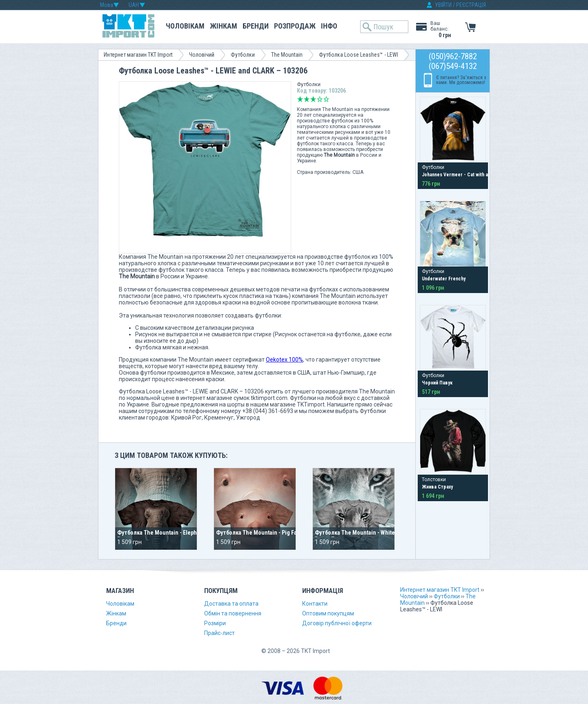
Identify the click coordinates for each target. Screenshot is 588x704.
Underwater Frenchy (444, 279)
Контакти (315, 604)
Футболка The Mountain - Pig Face (259, 533)
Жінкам (224, 26)
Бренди (256, 26)
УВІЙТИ (443, 5)
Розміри (215, 623)
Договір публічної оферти (337, 623)
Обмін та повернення (233, 613)
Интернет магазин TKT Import (138, 55)
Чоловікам (185, 26)
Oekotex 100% (284, 360)
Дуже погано (300, 99)
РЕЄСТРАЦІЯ (471, 5)
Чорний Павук (437, 383)
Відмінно (326, 99)
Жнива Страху (437, 487)
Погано (307, 99)
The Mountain (287, 55)
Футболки (243, 55)
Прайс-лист (219, 633)
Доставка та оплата (231, 604)
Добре (320, 99)
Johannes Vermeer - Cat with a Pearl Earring (470, 175)
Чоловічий (202, 55)
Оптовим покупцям (328, 613)
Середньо (313, 99)
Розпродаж (295, 26)
